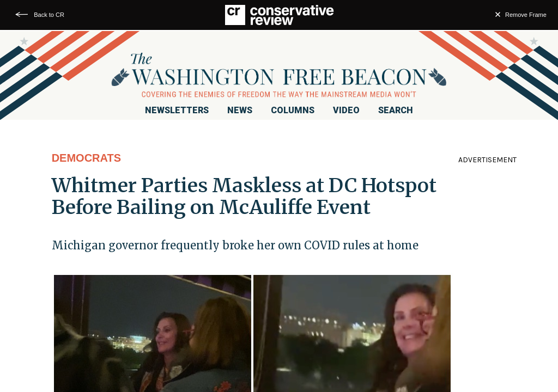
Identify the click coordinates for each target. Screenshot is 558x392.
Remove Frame (526, 15)
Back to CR (49, 15)
